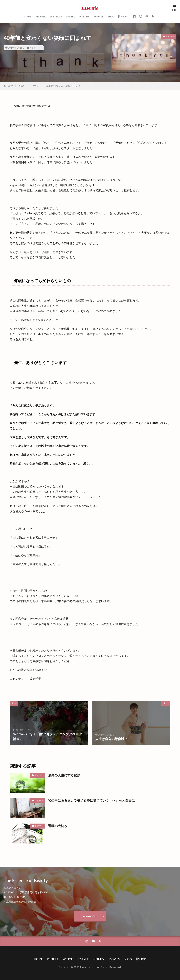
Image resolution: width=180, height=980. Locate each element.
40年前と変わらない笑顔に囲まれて (63, 86)
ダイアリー (35, 48)
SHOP (123, 16)
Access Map (90, 916)
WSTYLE (55, 16)
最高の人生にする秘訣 (64, 775)
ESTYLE (70, 16)
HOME (27, 16)
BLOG (111, 16)
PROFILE (41, 16)
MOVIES (98, 16)
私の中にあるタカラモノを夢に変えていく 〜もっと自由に (91, 800)
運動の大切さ (58, 826)
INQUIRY (84, 16)
